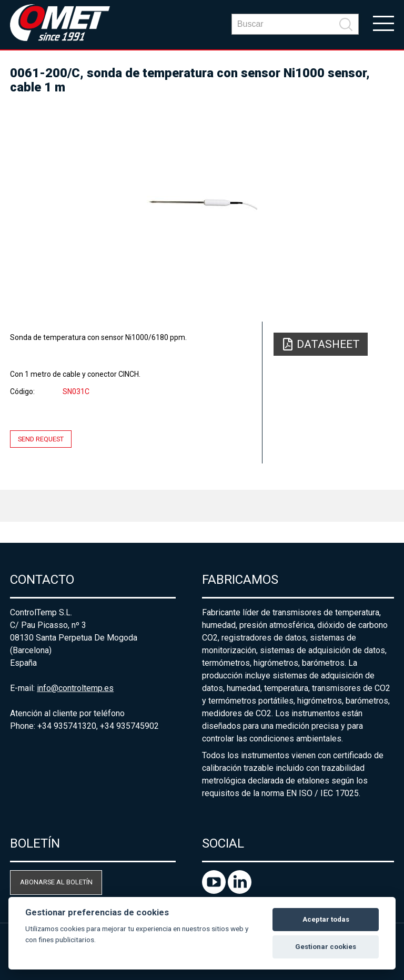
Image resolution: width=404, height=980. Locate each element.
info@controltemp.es (75, 688)
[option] (202, 203)
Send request (41, 439)
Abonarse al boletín (56, 882)
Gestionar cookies (326, 947)
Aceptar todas (326, 919)
